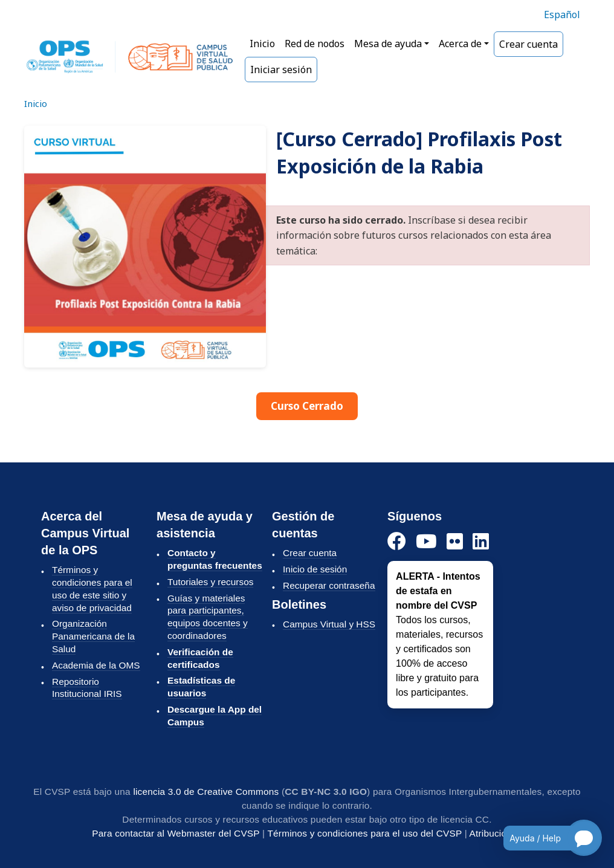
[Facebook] (397, 542)
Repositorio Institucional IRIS (87, 688)
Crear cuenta (528, 44)
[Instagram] (455, 542)
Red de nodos (315, 44)
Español (562, 15)
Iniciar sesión (281, 70)
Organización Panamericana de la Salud (93, 636)
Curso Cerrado (307, 406)
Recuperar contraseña (329, 585)
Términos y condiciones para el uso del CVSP (364, 833)
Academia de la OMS (96, 665)
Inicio (262, 44)
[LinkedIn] (481, 542)
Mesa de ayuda (388, 44)
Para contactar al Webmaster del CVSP (176, 833)
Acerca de (460, 44)
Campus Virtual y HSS (329, 624)
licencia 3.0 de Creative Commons (206, 792)
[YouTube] (426, 542)
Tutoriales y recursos (210, 582)
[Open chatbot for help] (544, 838)
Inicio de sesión (315, 569)
